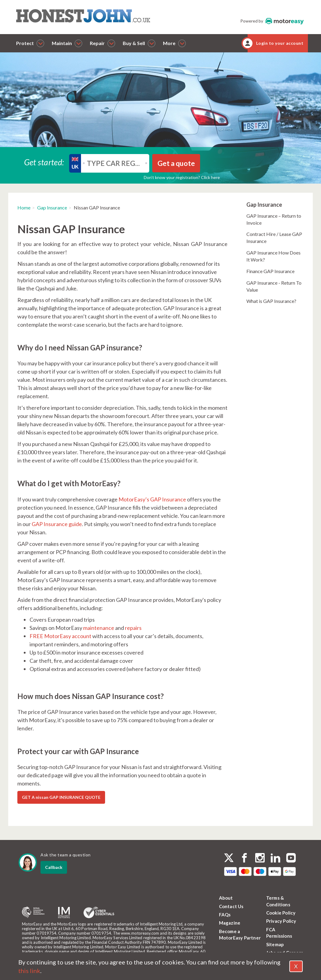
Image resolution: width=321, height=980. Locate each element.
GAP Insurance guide (57, 524)
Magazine (230, 923)
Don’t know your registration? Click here (182, 177)
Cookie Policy (281, 913)
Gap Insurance (52, 207)
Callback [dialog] (54, 867)
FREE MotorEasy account (60, 636)
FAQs (225, 915)
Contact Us (231, 906)
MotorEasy (285, 21)
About (226, 898)
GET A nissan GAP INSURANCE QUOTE (61, 797)
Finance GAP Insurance (270, 271)
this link (29, 971)
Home (24, 207)
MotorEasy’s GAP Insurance (152, 499)
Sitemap (275, 944)
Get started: (44, 162)
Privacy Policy (281, 921)
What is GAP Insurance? (271, 301)
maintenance (99, 628)
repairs (133, 628)
